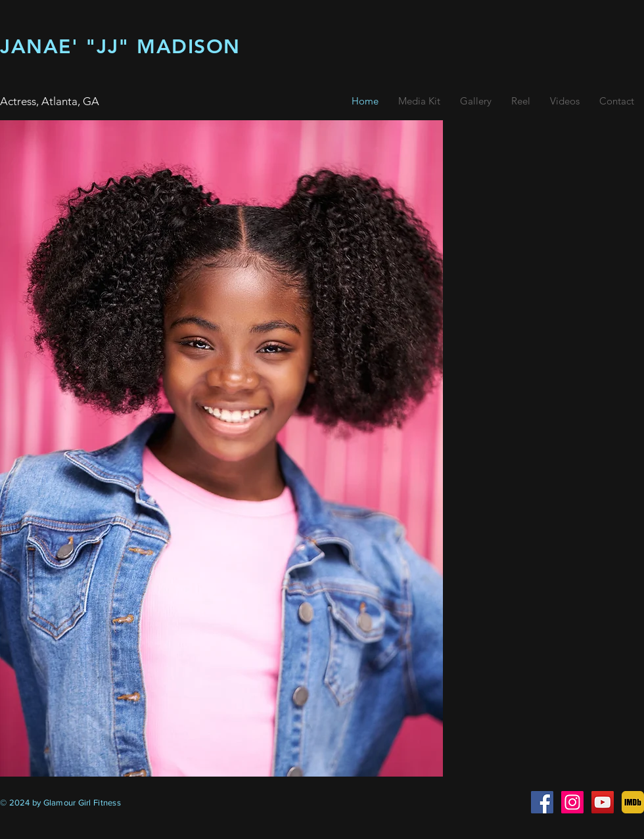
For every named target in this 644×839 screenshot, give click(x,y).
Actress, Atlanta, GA (50, 101)
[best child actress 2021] (603, 802)
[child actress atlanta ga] (542, 802)
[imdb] (633, 802)
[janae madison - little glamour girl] (572, 802)
